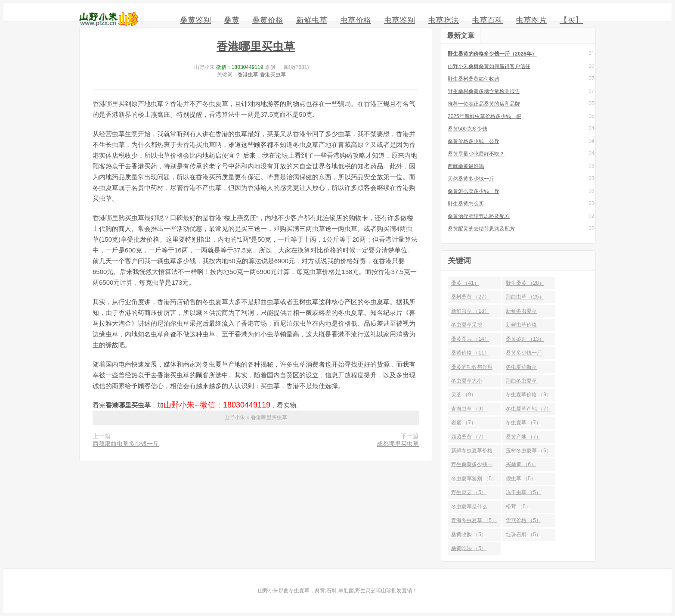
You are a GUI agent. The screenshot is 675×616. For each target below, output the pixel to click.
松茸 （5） (518, 507)
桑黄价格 (268, 20)
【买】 (571, 20)
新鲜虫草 (312, 20)
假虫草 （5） (521, 479)
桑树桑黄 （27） (470, 297)
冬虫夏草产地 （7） (529, 409)
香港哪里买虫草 (256, 47)
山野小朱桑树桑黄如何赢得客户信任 (489, 66)
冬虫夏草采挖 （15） (467, 327)
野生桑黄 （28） (525, 283)
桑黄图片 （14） (470, 339)
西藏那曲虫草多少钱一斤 (126, 444)
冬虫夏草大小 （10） (467, 383)
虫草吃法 (443, 20)
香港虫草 (248, 75)
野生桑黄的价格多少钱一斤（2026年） (492, 54)
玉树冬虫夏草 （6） (529, 451)
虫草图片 (531, 20)
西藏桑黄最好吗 (466, 166)
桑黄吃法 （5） (469, 548)
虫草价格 (356, 20)
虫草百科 (487, 20)
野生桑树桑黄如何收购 (474, 79)
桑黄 (232, 20)
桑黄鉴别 (195, 20)
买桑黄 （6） (521, 464)
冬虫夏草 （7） (523, 423)
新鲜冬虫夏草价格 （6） (472, 452)
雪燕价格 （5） (523, 520)
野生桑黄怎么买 (466, 204)
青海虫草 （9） (469, 409)
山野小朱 (109, 19)
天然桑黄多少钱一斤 (471, 179)
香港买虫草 (273, 75)
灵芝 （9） (464, 395)
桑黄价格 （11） (470, 353)
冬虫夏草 (299, 591)
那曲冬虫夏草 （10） (521, 383)
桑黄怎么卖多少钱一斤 (474, 191)
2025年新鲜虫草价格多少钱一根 (485, 116)
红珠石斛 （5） (523, 535)
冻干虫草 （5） (523, 492)
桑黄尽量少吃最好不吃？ (476, 154)
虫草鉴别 (399, 20)
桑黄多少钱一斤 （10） (524, 355)
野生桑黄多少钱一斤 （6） (472, 466)
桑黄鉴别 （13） (525, 339)
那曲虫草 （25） (525, 297)
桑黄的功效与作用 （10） (472, 369)
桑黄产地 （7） (523, 437)
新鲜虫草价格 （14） (521, 327)
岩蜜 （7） (464, 423)
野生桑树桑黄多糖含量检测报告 (484, 91)
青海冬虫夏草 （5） (474, 520)
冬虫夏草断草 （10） (521, 369)
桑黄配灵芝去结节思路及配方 (481, 229)
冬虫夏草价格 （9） (529, 395)
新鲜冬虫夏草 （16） (521, 313)
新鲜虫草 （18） (470, 311)
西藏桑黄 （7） (469, 437)
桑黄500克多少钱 (468, 129)
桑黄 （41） (465, 283)
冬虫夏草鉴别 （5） (474, 479)
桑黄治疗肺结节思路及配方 (479, 216)
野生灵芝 (365, 591)
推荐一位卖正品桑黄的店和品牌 (484, 104)
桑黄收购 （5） (469, 535)
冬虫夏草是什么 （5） (469, 508)
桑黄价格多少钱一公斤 (474, 141)
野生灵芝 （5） (469, 492)
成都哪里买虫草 (398, 444)
